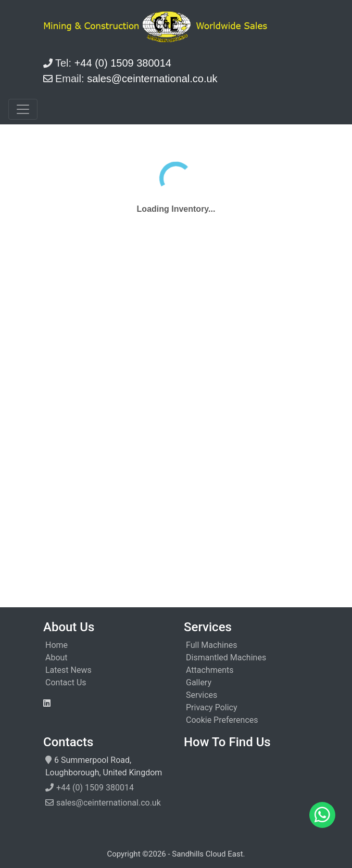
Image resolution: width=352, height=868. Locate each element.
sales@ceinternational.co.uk (109, 803)
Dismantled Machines (226, 658)
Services (202, 695)
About (56, 658)
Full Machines (212, 645)
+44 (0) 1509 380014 (95, 788)
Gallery (199, 682)
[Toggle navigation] (23, 109)
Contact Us (66, 682)
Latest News (68, 670)
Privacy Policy (212, 707)
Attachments (210, 670)
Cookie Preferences (222, 720)
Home (56, 645)
